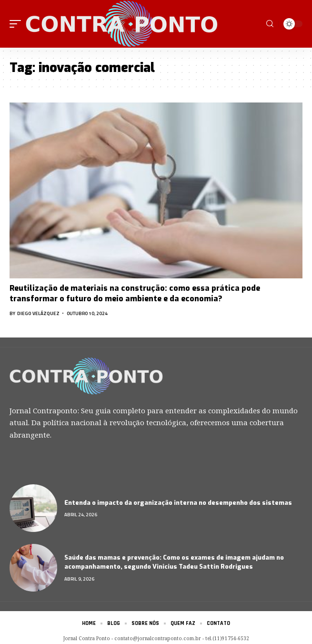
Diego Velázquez (38, 313)
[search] (270, 24)
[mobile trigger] (18, 24)
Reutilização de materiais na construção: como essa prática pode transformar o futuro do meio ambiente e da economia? (135, 293)
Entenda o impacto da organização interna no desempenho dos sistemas (178, 503)
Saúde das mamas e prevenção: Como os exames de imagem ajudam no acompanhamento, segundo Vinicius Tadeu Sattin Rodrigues (174, 562)
